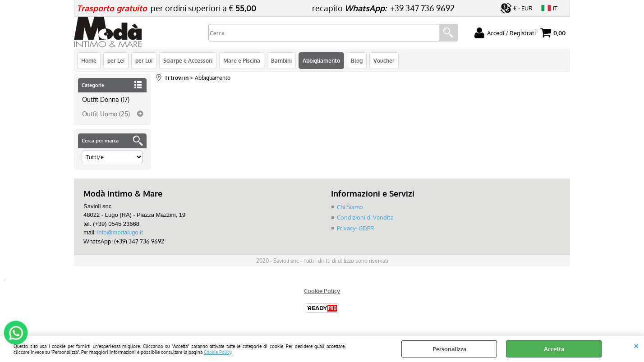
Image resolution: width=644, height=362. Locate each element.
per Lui (144, 60)
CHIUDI (636, 345)
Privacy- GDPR (356, 228)
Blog (357, 60)
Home (89, 60)
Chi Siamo (350, 207)
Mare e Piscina (242, 60)
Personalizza (449, 349)
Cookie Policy (218, 352)
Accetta (554, 349)
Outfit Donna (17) (106, 99)
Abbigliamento (321, 60)
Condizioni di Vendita (365, 217)
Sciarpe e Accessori (188, 60)
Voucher (384, 60)
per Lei (116, 60)
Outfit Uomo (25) (106, 114)
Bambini (281, 60)
